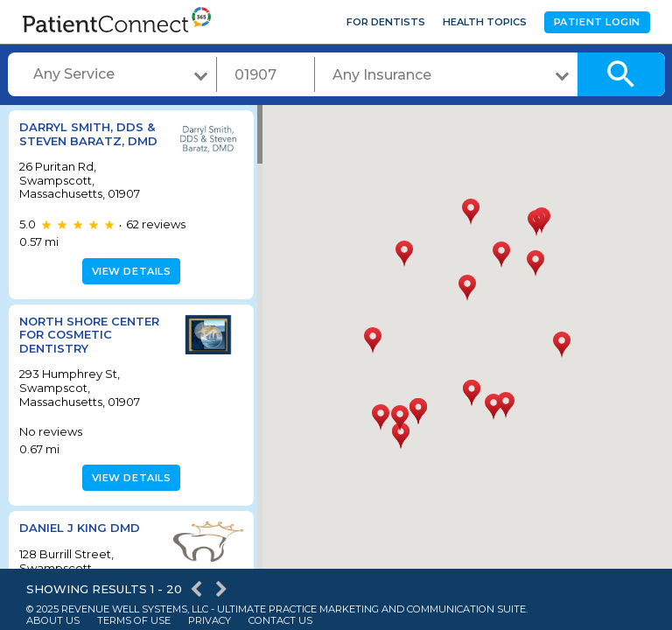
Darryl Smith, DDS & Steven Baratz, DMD (88, 134)
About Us (53, 621)
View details (129, 271)
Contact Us (280, 621)
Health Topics (485, 22)
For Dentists (386, 22)
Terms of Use (134, 621)
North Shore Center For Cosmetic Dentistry (88, 335)
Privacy (210, 621)
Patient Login (597, 22)
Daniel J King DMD (80, 528)
